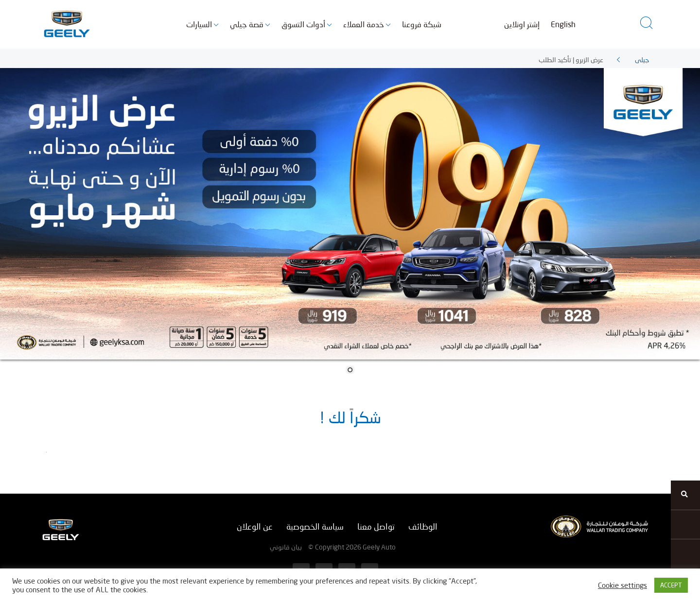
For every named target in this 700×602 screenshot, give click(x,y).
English (563, 24)
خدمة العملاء (364, 24)
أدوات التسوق (303, 24)
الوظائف (423, 526)
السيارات (199, 24)
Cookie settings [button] (622, 585)
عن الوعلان (255, 526)
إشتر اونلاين (522, 24)
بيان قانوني (286, 547)
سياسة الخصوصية (315, 526)
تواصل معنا (376, 526)
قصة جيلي (247, 24)
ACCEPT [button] (671, 585)
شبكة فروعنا (422, 24)
